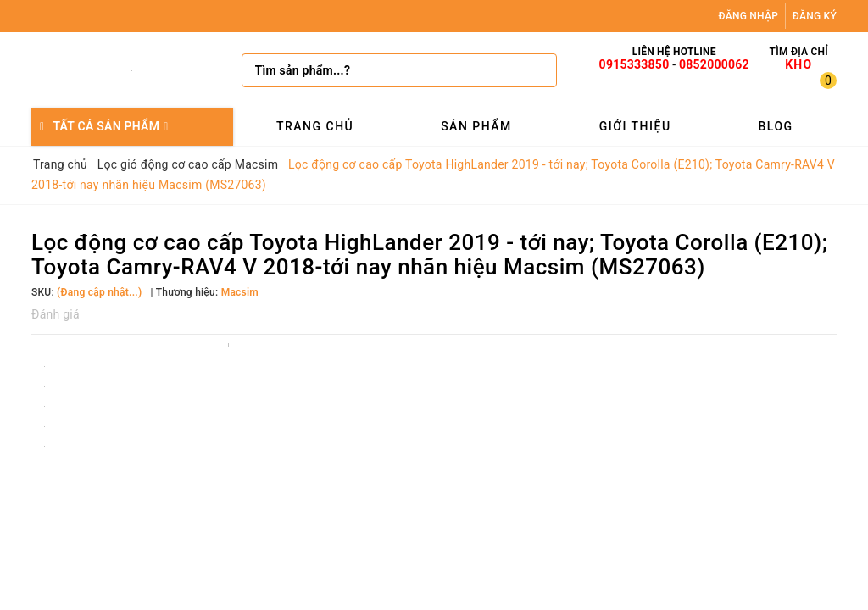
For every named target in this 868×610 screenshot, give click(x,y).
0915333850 (634, 64)
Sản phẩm (476, 126)
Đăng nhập (749, 16)
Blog (775, 126)
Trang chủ (315, 126)
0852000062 (714, 64)
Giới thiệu (635, 126)
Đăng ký (815, 16)
